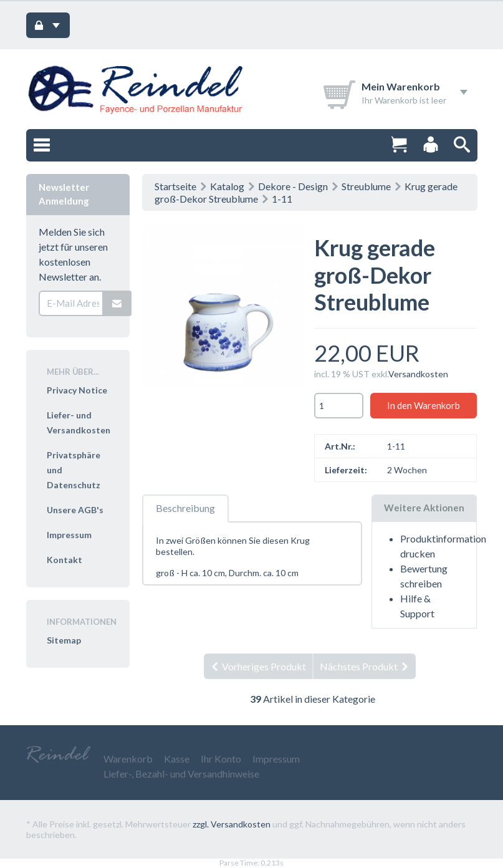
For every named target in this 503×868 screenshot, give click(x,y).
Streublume (366, 186)
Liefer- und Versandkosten (79, 422)
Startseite (175, 186)
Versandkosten (418, 374)
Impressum (69, 535)
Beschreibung (185, 508)
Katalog (227, 186)
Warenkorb (128, 759)
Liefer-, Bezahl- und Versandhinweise (181, 774)
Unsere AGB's (75, 510)
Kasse (177, 759)
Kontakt (65, 560)
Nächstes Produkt (365, 666)
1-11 (282, 199)
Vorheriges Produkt (258, 666)
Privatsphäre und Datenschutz (74, 470)
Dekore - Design (293, 186)
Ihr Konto (221, 759)
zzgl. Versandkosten (232, 824)
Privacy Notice (77, 390)
